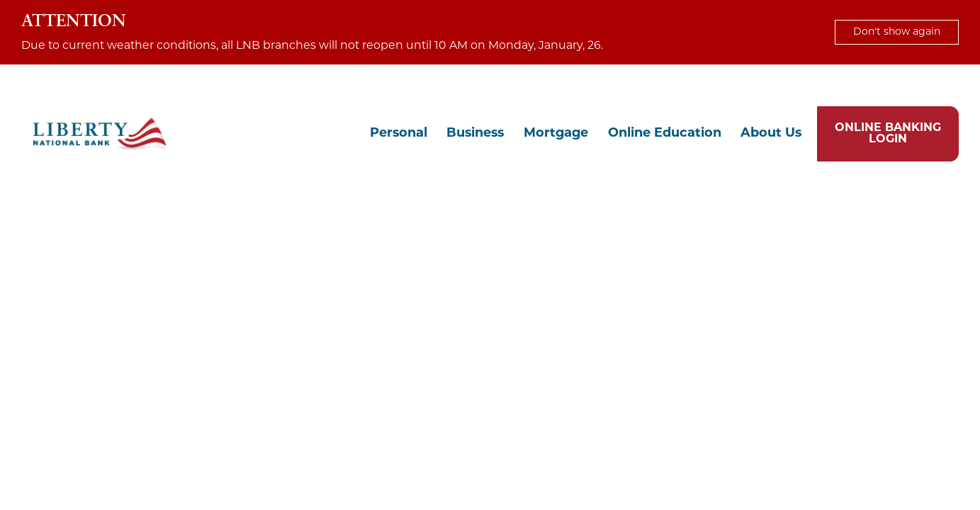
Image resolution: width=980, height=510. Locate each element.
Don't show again (897, 32)
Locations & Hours (824, 85)
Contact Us (917, 85)
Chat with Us (727, 85)
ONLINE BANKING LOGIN (888, 134)
